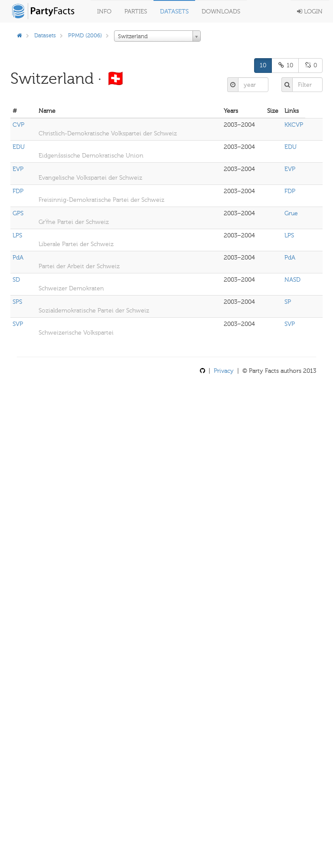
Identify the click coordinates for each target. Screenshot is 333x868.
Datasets (174, 12)
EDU (19, 147)
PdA (18, 258)
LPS (17, 235)
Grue (291, 213)
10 (263, 65)
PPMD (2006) (85, 35)
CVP (18, 125)
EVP (18, 169)
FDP (18, 191)
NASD (292, 280)
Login (310, 12)
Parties (136, 12)
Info (104, 12)
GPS (18, 213)
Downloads (221, 12)
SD (16, 280)
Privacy (224, 371)
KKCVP (294, 125)
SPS (17, 302)
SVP (18, 324)
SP (288, 302)
